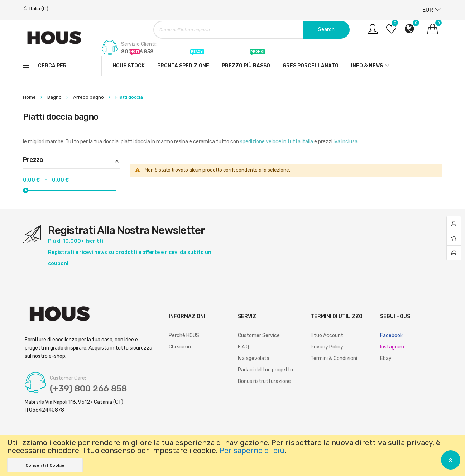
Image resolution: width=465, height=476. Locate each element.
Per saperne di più (252, 451)
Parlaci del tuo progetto (265, 370)
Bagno (55, 97)
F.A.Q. (244, 347)
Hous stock (129, 62)
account (454, 224)
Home (30, 97)
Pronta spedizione (183, 62)
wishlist (454, 238)
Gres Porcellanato (311, 66)
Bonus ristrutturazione (264, 381)
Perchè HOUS (184, 335)
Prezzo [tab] (33, 160)
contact (454, 253)
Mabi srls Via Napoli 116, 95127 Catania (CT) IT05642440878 (74, 406)
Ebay (386, 358)
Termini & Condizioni (334, 358)
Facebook (391, 335)
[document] (232, 456)
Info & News (367, 66)
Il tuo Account (327, 335)
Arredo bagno (89, 97)
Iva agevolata (254, 358)
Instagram (392, 347)
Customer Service (259, 335)
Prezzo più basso (246, 62)
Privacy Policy (327, 347)
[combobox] (251, 30)
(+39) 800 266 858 (88, 389)
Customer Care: (68, 378)
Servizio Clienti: (139, 44)
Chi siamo (180, 347)
